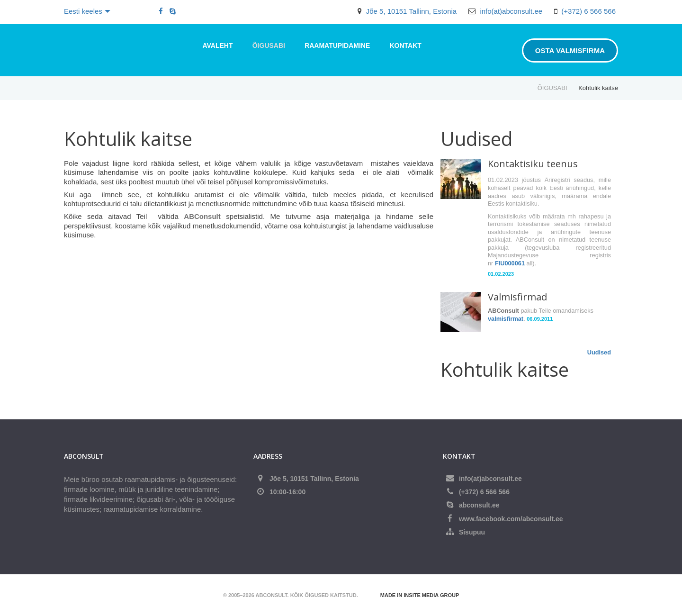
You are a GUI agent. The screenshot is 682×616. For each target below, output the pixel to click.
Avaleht (218, 45)
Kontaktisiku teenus (533, 164)
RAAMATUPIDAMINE (337, 45)
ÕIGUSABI (269, 45)
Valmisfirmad (517, 297)
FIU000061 (510, 263)
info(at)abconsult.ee (511, 11)
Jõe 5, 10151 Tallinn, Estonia (412, 11)
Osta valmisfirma (570, 50)
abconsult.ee (479, 505)
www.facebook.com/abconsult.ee (511, 519)
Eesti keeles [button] (87, 11)
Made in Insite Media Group (420, 595)
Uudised (599, 352)
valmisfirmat (506, 319)
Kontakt (405, 45)
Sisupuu (472, 532)
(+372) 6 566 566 (588, 11)
